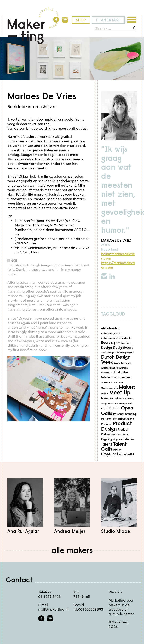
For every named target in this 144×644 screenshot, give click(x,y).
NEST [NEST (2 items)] (103, 409)
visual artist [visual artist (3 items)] (127, 454)
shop (81, 20)
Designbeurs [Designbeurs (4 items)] (123, 347)
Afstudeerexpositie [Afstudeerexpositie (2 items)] (111, 333)
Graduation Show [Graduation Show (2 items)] (110, 368)
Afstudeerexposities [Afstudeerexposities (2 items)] (111, 338)
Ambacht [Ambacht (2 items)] (127, 338)
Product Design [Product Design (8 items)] (117, 426)
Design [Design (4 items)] (106, 347)
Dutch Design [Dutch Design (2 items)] (107, 352)
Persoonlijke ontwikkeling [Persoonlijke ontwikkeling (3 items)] (117, 419)
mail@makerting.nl (53, 609)
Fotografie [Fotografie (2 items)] (126, 363)
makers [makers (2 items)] (105, 394)
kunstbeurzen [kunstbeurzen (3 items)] (122, 377)
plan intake (108, 20)
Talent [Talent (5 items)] (107, 444)
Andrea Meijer (70, 531)
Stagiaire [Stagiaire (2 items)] (117, 439)
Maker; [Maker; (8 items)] (127, 387)
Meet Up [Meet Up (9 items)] (120, 392)
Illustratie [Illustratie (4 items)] (120, 372)
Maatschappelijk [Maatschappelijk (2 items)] (109, 388)
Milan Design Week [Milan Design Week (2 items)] (123, 403)
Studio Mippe (116, 531)
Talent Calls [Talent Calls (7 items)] (114, 446)
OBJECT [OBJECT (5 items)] (113, 408)
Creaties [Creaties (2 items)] (125, 343)
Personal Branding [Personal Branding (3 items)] (125, 414)
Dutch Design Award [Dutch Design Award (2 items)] (124, 352)
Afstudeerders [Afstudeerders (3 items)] (110, 328)
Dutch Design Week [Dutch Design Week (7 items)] (116, 359)
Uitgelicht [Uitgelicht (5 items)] (110, 454)
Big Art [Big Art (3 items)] (115, 343)
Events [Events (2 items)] (117, 363)
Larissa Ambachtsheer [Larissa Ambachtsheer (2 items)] (112, 382)
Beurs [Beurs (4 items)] (106, 343)
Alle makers (72, 550)
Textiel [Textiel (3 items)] (117, 450)
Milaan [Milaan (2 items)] (122, 398)
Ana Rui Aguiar (23, 531)
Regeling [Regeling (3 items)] (106, 439)
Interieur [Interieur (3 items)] (107, 377)
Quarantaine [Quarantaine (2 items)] (122, 434)
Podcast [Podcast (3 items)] (106, 424)
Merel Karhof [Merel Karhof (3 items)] (110, 398)
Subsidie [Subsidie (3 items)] (128, 439)
